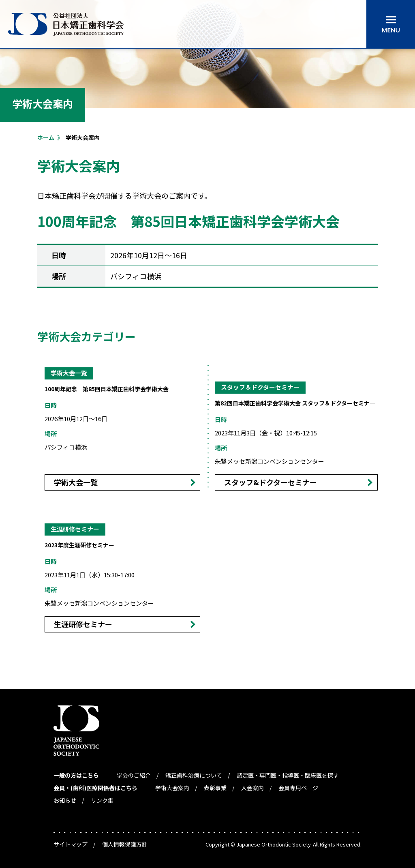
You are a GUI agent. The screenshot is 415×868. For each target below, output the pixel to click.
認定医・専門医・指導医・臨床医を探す (288, 775)
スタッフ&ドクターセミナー (271, 482)
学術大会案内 (172, 788)
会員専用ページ (298, 788)
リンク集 (102, 800)
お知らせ (65, 800)
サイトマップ (71, 844)
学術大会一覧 (76, 482)
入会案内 (252, 788)
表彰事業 (215, 788)
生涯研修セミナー (83, 624)
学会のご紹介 (134, 775)
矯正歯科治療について (194, 775)
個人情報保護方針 (125, 844)
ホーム (46, 137)
